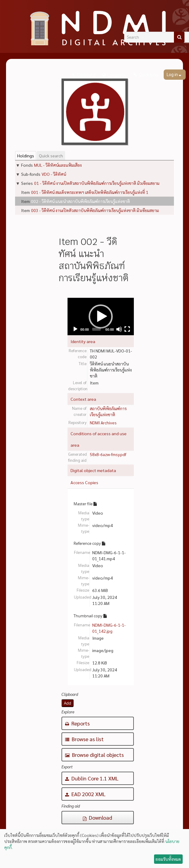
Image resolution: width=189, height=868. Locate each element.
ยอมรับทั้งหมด (168, 859)
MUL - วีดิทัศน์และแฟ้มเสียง (58, 165)
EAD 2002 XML (85, 794)
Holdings (26, 156)
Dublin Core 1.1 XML (92, 778)
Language (117, 75)
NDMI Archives (103, 423)
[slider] (96, 329)
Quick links (149, 75)
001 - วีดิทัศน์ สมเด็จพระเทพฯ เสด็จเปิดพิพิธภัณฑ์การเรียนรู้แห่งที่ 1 (90, 192)
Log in (173, 75)
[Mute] (119, 329)
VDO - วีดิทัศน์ (54, 174)
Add (68, 703)
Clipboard (86, 75)
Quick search (51, 156)
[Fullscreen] (127, 329)
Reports (77, 723)
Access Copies (84, 482)
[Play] (75, 329)
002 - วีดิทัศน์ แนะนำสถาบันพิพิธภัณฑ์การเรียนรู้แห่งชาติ (80, 201)
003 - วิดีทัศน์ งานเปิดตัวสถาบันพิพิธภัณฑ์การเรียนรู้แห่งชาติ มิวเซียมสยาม (95, 210)
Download (98, 817)
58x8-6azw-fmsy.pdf (108, 454)
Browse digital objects (94, 755)
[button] (101, 317)
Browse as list (84, 739)
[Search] (179, 37)
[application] (101, 317)
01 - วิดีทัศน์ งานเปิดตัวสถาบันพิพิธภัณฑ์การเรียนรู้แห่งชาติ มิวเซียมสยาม (97, 183)
